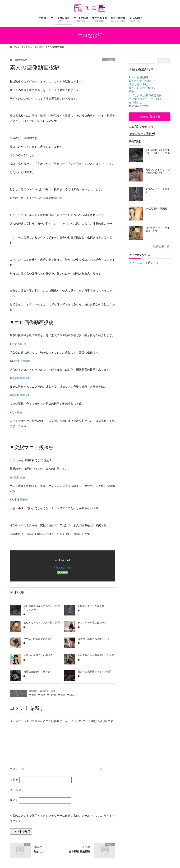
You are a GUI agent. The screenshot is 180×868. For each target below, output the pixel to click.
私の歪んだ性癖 (138, 106)
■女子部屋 (16, 412)
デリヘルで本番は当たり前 (92, 623)
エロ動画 (108, 60)
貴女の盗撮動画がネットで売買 (95, 672)
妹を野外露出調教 (80, 852)
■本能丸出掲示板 (20, 361)
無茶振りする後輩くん (142, 81)
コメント (17, 769)
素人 (72, 695)
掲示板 (53, 695)
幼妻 (131, 92)
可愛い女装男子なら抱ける (38, 655)
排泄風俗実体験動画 (156, 209)
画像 (63, 695)
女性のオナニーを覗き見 (91, 606)
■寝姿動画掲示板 (20, 395)
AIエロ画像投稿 (138, 77)
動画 (34, 695)
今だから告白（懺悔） (142, 88)
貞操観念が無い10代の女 (37, 672)
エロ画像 (44, 691)
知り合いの (136, 103)
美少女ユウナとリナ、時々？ (147, 99)
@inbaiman (62, 567)
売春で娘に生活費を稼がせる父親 (96, 655)
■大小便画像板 (19, 500)
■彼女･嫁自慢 (18, 344)
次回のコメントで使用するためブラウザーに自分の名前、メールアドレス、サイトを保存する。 (62, 818)
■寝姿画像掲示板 (20, 378)
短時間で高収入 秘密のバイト (94, 639)
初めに (38, 852)
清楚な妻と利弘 (138, 85)
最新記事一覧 (161, 246)
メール (16, 790)
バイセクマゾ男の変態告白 (145, 95)
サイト (14, 800)
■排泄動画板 (17, 477)
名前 (14, 780)
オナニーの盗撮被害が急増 (38, 639)
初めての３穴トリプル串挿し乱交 (42, 623)
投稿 (53, 691)
